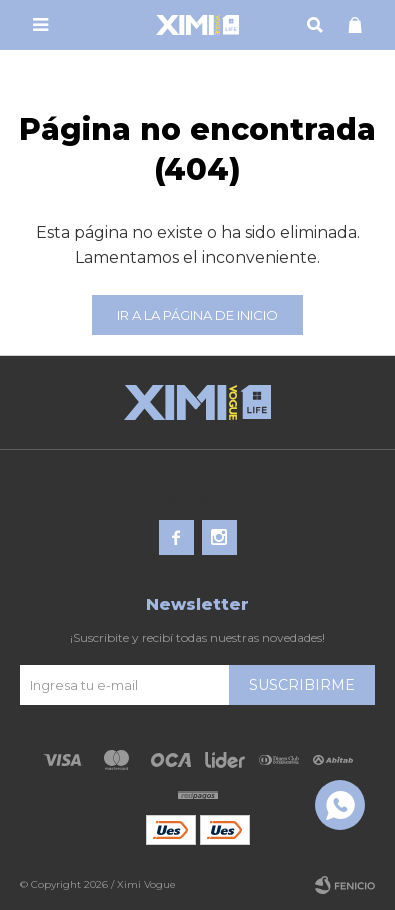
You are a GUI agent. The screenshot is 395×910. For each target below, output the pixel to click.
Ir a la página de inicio (197, 315)
